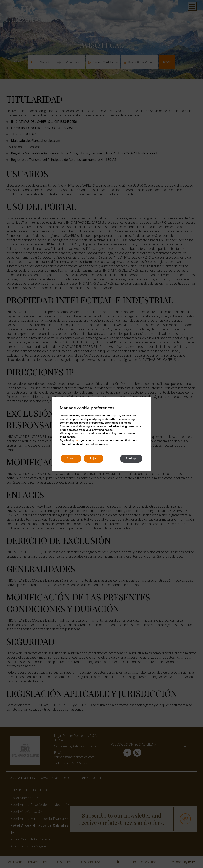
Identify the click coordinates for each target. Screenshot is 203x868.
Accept (71, 459)
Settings (131, 459)
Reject (94, 459)
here (77, 441)
